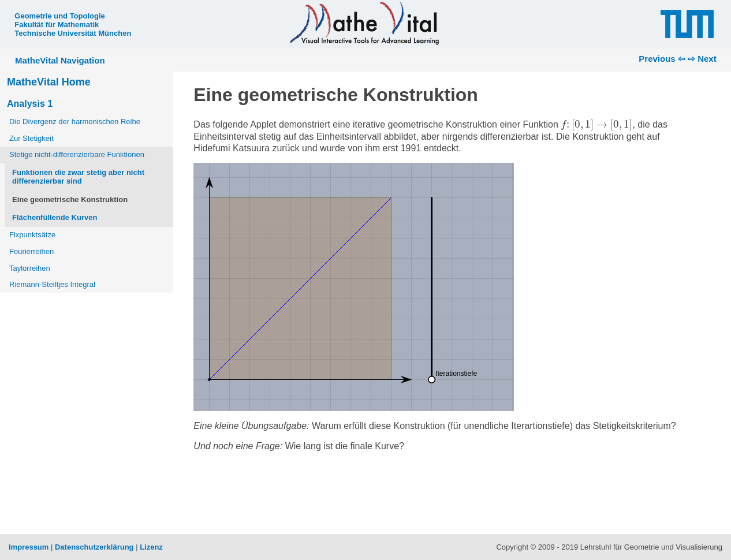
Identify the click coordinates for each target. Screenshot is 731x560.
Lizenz (151, 547)
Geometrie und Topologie (59, 16)
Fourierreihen (31, 251)
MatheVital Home (49, 82)
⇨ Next (702, 59)
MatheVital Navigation (60, 60)
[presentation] (596, 125)
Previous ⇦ (662, 59)
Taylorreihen (30, 268)
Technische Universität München (73, 33)
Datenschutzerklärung (94, 547)
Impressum (29, 547)
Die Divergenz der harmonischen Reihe (75, 122)
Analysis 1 (30, 104)
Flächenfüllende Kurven (55, 217)
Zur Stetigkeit (31, 138)
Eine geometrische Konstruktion (70, 199)
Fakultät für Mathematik (57, 25)
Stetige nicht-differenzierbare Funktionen (77, 154)
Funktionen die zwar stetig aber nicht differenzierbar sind (78, 177)
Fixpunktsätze (32, 235)
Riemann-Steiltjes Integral (52, 284)
